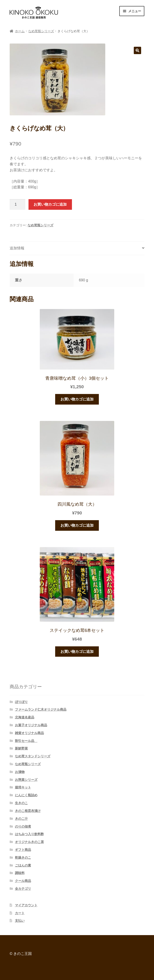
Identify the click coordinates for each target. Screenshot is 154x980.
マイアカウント (26, 905)
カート (20, 913)
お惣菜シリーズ (26, 780)
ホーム (20, 31)
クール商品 (23, 881)
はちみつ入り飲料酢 (29, 834)
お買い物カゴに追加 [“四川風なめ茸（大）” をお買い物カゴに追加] (77, 525)
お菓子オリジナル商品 (31, 725)
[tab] (77, 248)
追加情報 (17, 248)
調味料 (20, 873)
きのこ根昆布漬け (28, 811)
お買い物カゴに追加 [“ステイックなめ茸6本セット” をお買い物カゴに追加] (77, 652)
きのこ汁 (21, 819)
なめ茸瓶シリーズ (41, 31)
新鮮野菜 (21, 748)
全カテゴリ (23, 889)
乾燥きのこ (23, 857)
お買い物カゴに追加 (50, 204)
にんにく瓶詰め (26, 795)
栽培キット (23, 787)
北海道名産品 (25, 717)
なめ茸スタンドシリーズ (33, 756)
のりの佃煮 (23, 826)
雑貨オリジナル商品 (29, 733)
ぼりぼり (21, 702)
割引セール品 (26, 741)
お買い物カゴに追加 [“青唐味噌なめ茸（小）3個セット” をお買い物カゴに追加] (77, 399)
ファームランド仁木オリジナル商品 (41, 709)
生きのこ (21, 803)
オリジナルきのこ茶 (29, 842)
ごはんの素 (23, 865)
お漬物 (20, 772)
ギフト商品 (23, 850)
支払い (20, 921)
